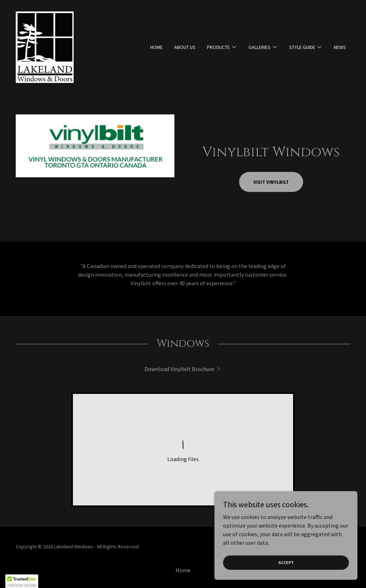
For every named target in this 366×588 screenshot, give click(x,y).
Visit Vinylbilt (271, 182)
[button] (222, 47)
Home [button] (183, 570)
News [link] (340, 47)
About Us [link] (185, 47)
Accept (286, 562)
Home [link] (156, 47)
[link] (45, 46)
